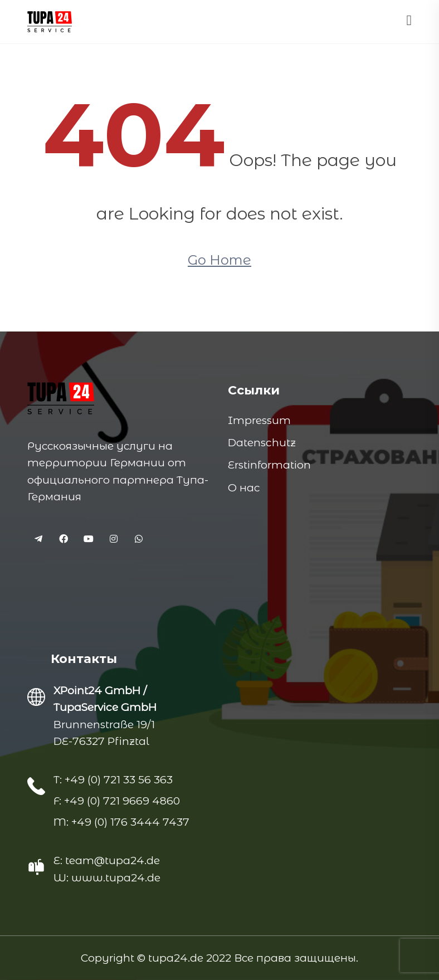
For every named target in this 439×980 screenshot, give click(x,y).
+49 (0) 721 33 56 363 (117, 780)
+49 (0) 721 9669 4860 (121, 801)
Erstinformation (269, 465)
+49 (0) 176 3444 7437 (129, 822)
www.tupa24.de (116, 878)
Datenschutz (262, 443)
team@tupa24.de (113, 860)
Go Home (219, 260)
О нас (244, 488)
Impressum (259, 420)
